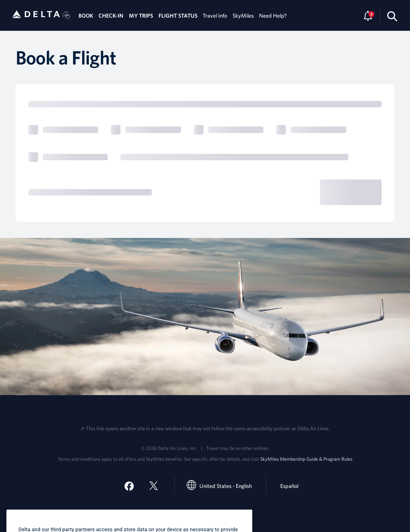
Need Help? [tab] (273, 16)
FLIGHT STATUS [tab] (178, 16)
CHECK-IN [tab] (111, 16)
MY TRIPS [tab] (141, 16)
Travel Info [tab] (215, 16)
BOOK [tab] (86, 16)
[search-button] (392, 16)
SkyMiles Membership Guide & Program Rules (306, 459)
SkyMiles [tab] (243, 16)
